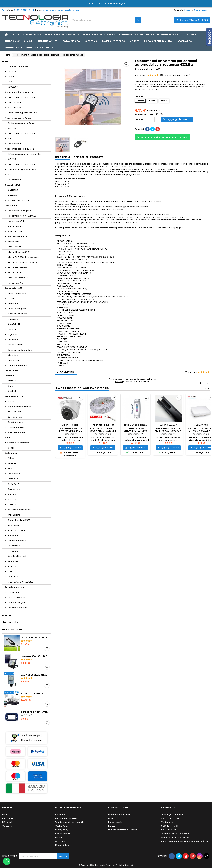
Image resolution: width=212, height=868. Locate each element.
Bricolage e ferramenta (158, 41)
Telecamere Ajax (16, 283)
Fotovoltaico (71, 41)
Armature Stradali (16, 345)
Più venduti (7, 822)
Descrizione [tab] (63, 157)
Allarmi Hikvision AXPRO (19, 252)
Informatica (184, 41)
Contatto (168, 808)
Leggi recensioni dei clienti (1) (176, 75)
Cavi (10, 572)
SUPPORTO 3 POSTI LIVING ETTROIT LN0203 (35, 712)
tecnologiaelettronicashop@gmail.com (61, 10)
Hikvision (12, 381)
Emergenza (13, 360)
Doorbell (12, 391)
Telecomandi (14, 474)
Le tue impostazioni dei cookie (123, 830)
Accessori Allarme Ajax (18, 278)
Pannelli (11, 298)
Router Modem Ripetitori (19, 510)
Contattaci (7, 826)
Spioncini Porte (15, 231)
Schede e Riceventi (17, 556)
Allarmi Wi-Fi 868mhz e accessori (23, 262)
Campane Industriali (17, 365)
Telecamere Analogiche (19, 211)
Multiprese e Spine (16, 432)
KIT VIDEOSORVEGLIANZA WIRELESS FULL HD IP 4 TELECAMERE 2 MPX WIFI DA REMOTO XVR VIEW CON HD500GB (35, 693)
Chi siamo (60, 814)
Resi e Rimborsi (62, 834)
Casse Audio (14, 489)
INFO (49, 48)
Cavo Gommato (15, 422)
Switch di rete (14, 515)
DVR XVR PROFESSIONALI (19, 200)
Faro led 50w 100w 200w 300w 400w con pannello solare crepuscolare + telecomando (35, 656)
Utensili (11, 448)
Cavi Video (13, 479)
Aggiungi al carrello (176, 119)
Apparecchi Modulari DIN (19, 407)
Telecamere (187, 35)
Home (6, 61)
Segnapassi (13, 334)
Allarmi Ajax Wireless (17, 267)
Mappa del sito (62, 845)
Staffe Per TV (14, 484)
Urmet (10, 386)
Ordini (111, 818)
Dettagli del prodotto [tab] (89, 157)
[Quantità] (150, 119)
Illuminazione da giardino (20, 350)
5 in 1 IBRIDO (13, 195)
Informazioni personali (119, 814)
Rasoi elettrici (14, 592)
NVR (9, 139)
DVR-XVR (12, 128)
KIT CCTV (12, 72)
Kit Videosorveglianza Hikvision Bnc (24, 154)
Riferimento (141, 69)
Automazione (13, 48)
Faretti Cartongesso (17, 309)
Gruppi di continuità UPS (19, 520)
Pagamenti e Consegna (67, 818)
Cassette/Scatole (16, 427)
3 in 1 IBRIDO (13, 190)
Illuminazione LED (48, 41)
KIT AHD (11, 77)
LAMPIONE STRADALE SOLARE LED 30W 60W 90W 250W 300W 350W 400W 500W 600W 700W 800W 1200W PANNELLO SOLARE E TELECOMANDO (35, 638)
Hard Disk (12, 499)
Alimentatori (13, 355)
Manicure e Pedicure (17, 608)
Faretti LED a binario (17, 293)
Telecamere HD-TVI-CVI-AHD (22, 97)
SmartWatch (13, 525)
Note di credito (115, 822)
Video (10, 468)
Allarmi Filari (13, 242)
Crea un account (201, 10)
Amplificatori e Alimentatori (20, 582)
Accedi (187, 10)
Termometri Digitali (17, 603)
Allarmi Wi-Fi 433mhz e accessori (23, 257)
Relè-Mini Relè (14, 412)
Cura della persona (15, 587)
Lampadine (13, 319)
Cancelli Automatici (17, 541)
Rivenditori (60, 837)
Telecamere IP (15, 102)
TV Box (11, 458)
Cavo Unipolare (15, 417)
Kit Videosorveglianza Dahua (21, 123)
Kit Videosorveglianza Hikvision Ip (23, 169)
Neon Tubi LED (14, 324)
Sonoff (135, 41)
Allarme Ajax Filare (16, 273)
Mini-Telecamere (16, 226)
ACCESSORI (13, 87)
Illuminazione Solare (17, 314)
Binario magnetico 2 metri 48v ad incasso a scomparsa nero (168, 431)
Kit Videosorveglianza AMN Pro (22, 113)
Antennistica (33, 48)
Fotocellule (13, 551)
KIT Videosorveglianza (26, 35)
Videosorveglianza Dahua (98, 35)
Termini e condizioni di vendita (70, 822)
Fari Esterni (13, 303)
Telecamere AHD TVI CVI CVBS (22, 216)
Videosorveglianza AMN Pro (61, 35)
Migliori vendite (12, 629)
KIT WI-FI (11, 82)
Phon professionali (16, 597)
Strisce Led (13, 340)
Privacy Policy (62, 830)
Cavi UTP (12, 505)
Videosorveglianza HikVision (135, 35)
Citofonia (91, 41)
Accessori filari (15, 247)
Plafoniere (12, 329)
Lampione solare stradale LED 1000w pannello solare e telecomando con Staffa (35, 675)
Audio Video (11, 453)
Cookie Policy (62, 826)
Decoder (12, 463)
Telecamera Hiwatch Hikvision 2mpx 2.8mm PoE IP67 (70, 431)
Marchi (7, 615)
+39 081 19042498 (21, 10)
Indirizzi (112, 826)
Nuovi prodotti (9, 818)
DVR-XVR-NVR (14, 108)
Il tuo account (118, 808)
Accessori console (16, 530)
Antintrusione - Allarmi (19, 41)
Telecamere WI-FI (16, 221)
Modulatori (13, 577)
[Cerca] (106, 20)
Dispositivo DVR (167, 35)
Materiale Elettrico (114, 41)
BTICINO (11, 401)
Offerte (6, 814)
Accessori (12, 566)
